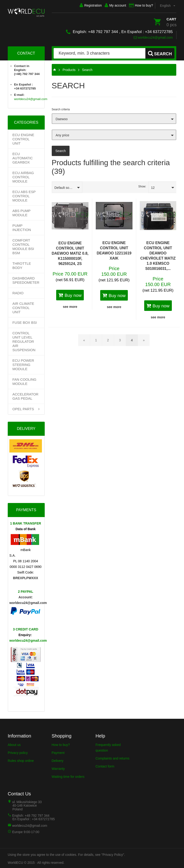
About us (14, 744)
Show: (142, 186)
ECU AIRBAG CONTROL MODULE (23, 176)
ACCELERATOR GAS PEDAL (25, 395)
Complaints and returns (112, 757)
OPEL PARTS (23, 408)
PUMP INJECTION (22, 227)
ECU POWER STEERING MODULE (23, 364)
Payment (58, 752)
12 (153, 187)
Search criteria (61, 108)
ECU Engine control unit (23, 138)
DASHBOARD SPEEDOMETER (26, 279)
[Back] (84, 339)
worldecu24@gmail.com (153, 37)
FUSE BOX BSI (25, 322)
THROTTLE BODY (22, 265)
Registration (83, 5)
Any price (63, 134)
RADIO (18, 292)
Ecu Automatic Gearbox (23, 157)
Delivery (58, 760)
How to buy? (138, 5)
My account (110, 5)
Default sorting (65, 187)
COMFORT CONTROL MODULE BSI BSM (23, 246)
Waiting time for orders (68, 776)
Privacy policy (18, 752)
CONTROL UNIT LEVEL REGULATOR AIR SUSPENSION (24, 341)
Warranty (58, 768)
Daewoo (62, 118)
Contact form (105, 765)
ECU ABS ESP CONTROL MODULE (24, 195)
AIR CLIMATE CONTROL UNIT (23, 307)
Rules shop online (21, 760)
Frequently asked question (108, 747)
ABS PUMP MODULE (21, 212)
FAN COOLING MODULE (24, 381)
